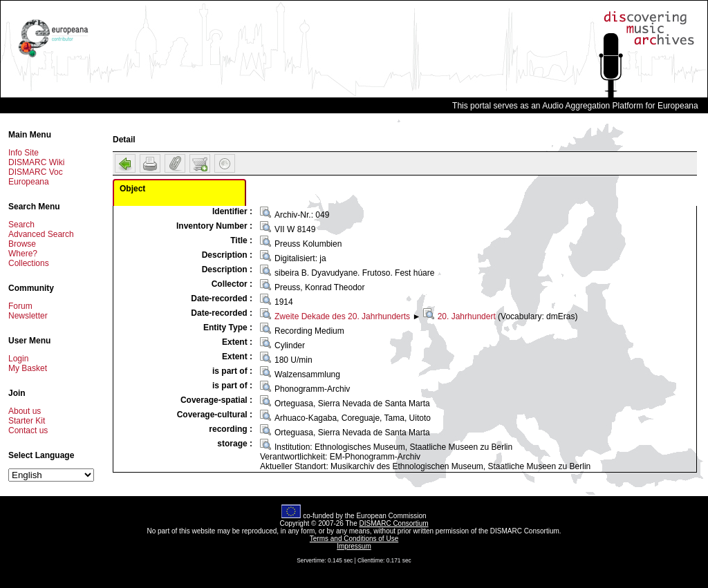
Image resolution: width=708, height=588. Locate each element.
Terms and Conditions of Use (354, 539)
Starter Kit (27, 421)
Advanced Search (41, 234)
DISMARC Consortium (394, 523)
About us (25, 411)
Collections (29, 263)
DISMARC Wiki (36, 162)
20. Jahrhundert (467, 316)
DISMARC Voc (36, 172)
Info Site (24, 153)
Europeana (29, 182)
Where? (23, 254)
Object (132, 189)
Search (21, 225)
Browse (22, 244)
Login (18, 359)
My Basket (28, 368)
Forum (20, 306)
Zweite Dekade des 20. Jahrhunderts (342, 316)
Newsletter (28, 316)
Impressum (354, 546)
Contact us (28, 430)
